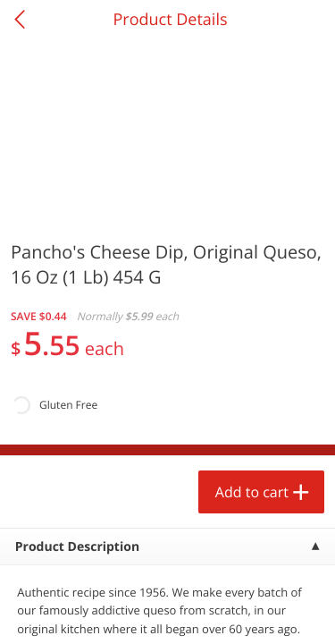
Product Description (77, 547)
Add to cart (252, 492)
